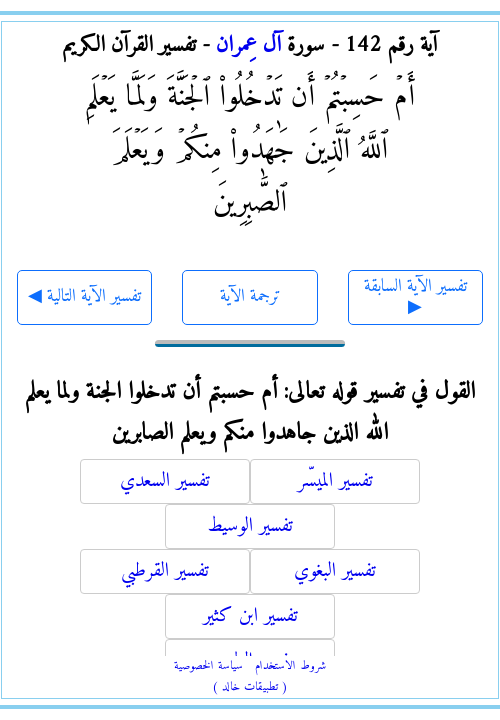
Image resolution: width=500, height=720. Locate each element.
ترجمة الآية (250, 296)
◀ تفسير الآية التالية (84, 296)
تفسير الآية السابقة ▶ (415, 297)
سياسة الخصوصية (208, 666)
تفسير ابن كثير (250, 616)
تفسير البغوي (335, 571)
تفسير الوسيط (250, 526)
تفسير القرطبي (165, 571)
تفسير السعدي (165, 481)
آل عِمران (248, 45)
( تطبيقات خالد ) (250, 687)
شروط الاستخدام (290, 666)
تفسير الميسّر (335, 481)
